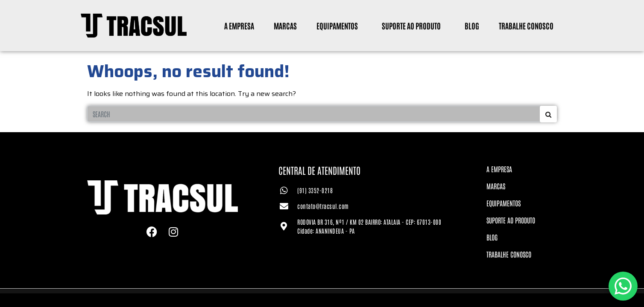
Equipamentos (337, 26)
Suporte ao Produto (411, 26)
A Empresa (239, 26)
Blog (472, 26)
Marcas (285, 26)
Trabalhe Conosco (526, 26)
